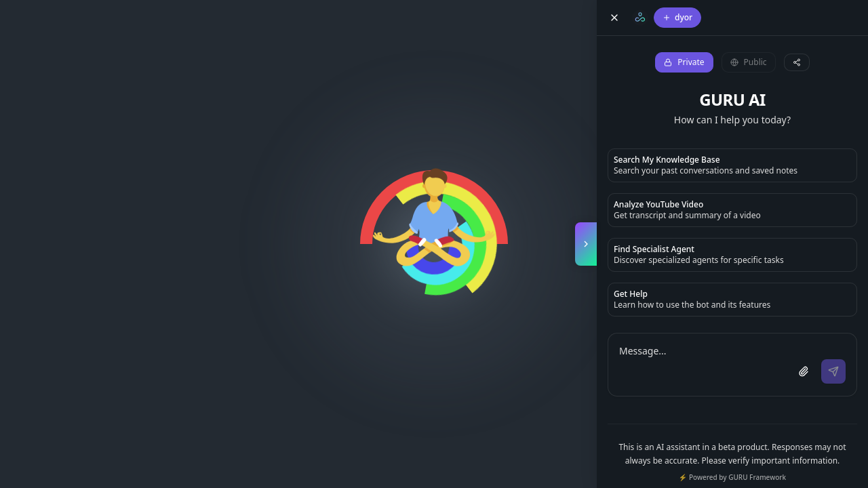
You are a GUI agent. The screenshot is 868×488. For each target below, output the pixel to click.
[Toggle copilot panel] (586, 244)
